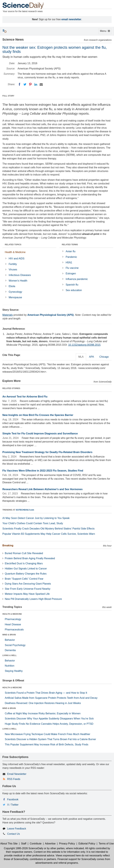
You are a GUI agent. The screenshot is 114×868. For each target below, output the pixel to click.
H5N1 (69, 263)
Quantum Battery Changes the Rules (26, 574)
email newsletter (71, 19)
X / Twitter (13, 805)
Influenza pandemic (77, 279)
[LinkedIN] (36, 84)
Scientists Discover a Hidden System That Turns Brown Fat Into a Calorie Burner (50, 739)
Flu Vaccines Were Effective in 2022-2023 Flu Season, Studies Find (43, 471)
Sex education (74, 290)
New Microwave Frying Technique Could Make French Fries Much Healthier (47, 734)
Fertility (13, 264)
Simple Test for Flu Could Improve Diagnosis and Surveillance (40, 434)
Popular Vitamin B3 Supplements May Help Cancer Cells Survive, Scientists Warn (49, 534)
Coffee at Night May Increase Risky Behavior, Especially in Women (43, 713)
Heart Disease (13, 624)
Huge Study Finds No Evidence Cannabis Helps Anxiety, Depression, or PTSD (49, 724)
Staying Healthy (14, 671)
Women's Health (18, 281)
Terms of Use (106, 844)
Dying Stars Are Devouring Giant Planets (28, 584)
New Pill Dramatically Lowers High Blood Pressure (33, 599)
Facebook (13, 799)
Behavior (10, 640)
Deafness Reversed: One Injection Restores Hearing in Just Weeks (43, 703)
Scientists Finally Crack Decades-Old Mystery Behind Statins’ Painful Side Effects (48, 529)
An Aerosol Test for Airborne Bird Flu (25, 397)
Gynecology (15, 292)
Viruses (13, 270)
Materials (8, 315)
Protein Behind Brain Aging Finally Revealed (30, 558)
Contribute (36, 844)
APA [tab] (91, 357)
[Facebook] (19, 84)
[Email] (41, 84)
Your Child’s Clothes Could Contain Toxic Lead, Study (33, 523)
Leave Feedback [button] (17, 829)
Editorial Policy (87, 844)
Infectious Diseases (20, 275)
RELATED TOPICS (13, 245)
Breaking (8, 545)
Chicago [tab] (104, 357)
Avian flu (70, 251)
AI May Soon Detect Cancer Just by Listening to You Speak (36, 518)
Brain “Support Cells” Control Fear (24, 579)
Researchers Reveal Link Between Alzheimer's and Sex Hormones (42, 489)
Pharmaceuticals (14, 630)
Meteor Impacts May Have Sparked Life (27, 594)
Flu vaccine (72, 268)
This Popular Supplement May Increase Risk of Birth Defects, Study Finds (47, 745)
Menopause (15, 297)
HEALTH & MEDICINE (12, 614)
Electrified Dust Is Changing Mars (24, 563)
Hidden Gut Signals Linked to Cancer (26, 569)
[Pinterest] (30, 84)
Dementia (10, 650)
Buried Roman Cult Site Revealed (24, 553)
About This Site (9, 844)
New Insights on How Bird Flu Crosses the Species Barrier (38, 415)
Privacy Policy (67, 844)
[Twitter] (25, 84)
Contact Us (13, 834)
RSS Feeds (14, 779)
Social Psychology (15, 645)
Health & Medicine (15, 252)
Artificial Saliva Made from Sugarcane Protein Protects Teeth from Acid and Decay (51, 698)
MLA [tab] (81, 357)
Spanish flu (72, 285)
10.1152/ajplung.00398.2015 (84, 345)
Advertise (50, 844)
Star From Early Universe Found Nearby (28, 589)
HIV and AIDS (17, 259)
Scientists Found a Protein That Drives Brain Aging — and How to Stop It (46, 693)
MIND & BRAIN (9, 635)
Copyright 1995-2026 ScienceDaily (23, 848)
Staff (24, 844)
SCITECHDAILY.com (25, 510)
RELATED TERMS (70, 245)
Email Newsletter (17, 774)
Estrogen (71, 273)
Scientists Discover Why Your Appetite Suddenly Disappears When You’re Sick (49, 719)
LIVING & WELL (9, 655)
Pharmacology (13, 619)
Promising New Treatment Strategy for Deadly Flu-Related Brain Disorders (47, 452)
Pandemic (71, 257)
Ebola (12, 286)
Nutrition (10, 666)
